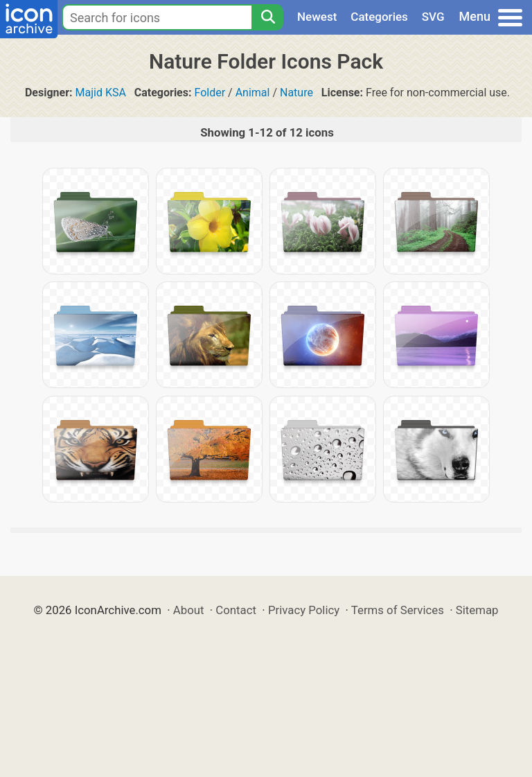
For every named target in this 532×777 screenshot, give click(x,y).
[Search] (267, 17)
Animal (253, 93)
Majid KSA (101, 93)
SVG (433, 17)
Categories (379, 17)
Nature (296, 93)
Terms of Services (398, 610)
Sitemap (477, 610)
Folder (210, 93)
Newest (317, 17)
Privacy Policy (304, 610)
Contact (236, 610)
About (189, 610)
